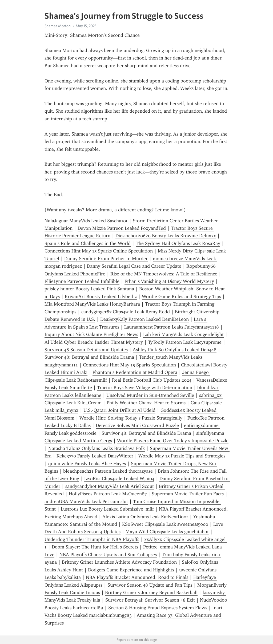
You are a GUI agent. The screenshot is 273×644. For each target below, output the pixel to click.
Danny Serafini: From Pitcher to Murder (106, 259)
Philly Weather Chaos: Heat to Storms (146, 403)
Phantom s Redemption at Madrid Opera (135, 372)
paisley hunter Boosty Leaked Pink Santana (89, 289)
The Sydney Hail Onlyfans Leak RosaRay (178, 243)
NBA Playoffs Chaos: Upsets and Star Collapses (108, 555)
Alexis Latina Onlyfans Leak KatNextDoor (145, 517)
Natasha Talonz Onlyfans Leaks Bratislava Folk (97, 448)
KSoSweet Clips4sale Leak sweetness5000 (165, 524)
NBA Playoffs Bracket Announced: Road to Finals (137, 577)
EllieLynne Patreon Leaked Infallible (82, 281)
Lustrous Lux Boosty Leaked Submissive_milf (107, 509)
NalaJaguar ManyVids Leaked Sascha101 (86, 221)
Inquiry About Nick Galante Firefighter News (91, 334)
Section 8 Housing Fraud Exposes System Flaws (158, 608)
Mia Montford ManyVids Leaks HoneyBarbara (92, 304)
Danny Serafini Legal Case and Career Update (134, 266)
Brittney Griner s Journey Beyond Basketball (151, 592)
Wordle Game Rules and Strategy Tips (181, 297)
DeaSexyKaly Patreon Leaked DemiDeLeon (144, 319)
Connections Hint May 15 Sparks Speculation (129, 365)
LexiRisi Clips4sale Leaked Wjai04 (119, 479)
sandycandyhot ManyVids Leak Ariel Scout (110, 486)
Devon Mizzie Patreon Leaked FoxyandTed (122, 228)
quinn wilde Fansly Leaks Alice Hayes (87, 464)
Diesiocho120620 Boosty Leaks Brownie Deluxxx (166, 236)
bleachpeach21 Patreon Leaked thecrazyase (108, 471)
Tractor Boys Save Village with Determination (145, 388)
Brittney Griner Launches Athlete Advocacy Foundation (119, 562)
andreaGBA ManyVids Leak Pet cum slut (86, 501)
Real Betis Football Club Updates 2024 (152, 380)
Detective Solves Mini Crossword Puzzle (137, 425)
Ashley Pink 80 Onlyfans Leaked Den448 (175, 350)
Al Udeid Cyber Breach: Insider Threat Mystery (94, 342)
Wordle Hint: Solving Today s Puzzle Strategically (131, 418)
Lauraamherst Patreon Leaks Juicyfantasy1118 (172, 327)
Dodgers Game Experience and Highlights (131, 570)
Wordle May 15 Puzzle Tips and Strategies (182, 456)
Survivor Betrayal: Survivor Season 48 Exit (150, 600)
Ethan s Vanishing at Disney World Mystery (169, 281)
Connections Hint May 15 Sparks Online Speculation (99, 251)
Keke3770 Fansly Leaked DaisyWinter (95, 456)
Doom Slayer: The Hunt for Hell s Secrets (95, 547)
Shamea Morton (58, 26)
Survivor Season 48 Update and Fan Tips (150, 585)
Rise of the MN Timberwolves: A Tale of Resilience (164, 274)
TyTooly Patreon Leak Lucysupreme (185, 342)
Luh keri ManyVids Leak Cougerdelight (183, 334)
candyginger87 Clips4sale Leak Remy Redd (126, 312)
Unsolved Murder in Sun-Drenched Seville (150, 395)
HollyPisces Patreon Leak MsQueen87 (108, 494)
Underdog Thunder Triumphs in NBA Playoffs (92, 539)
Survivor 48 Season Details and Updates (86, 350)
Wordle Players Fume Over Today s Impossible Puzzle (173, 441)
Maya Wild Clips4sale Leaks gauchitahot (167, 532)
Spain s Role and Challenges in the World (88, 243)
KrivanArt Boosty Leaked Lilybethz (101, 297)
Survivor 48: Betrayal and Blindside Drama (89, 357)
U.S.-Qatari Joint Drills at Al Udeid (119, 410)
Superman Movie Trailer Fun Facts (188, 494)
